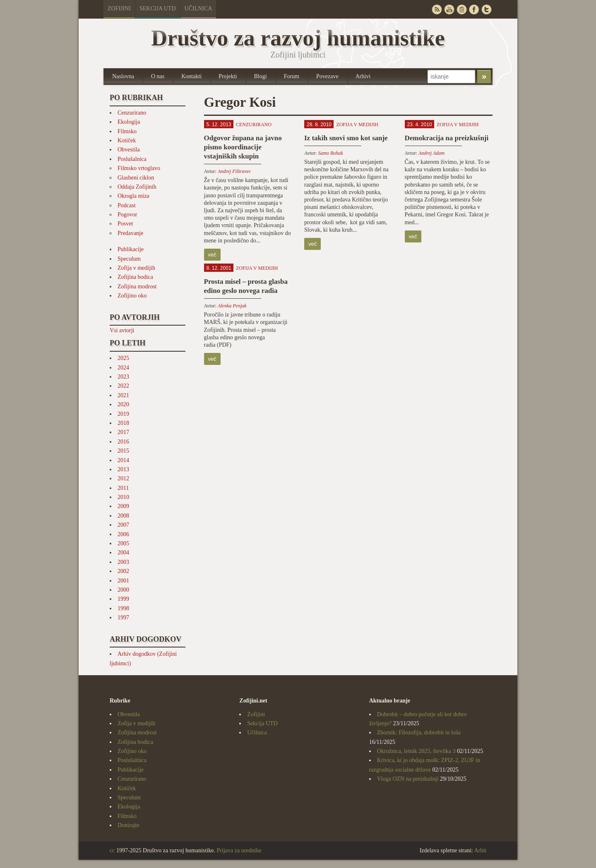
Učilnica (198, 8)
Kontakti (191, 76)
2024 (123, 368)
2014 (123, 460)
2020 (123, 404)
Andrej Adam (431, 153)
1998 (123, 608)
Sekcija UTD (158, 8)
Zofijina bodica (135, 277)
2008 (123, 516)
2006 (123, 534)
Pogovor (127, 215)
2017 (123, 432)
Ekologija (129, 122)
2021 (123, 395)
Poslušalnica (132, 159)
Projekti (228, 76)
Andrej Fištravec (234, 171)
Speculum (129, 259)
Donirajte (129, 825)
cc (112, 850)
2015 (123, 451)
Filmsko (127, 131)
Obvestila (129, 150)
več (212, 255)
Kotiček (127, 140)
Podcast (127, 205)
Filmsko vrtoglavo (139, 168)
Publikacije (131, 249)
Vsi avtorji (122, 330)
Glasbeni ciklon (136, 178)
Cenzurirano (132, 113)
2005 (123, 543)
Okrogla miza (133, 196)
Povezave (327, 76)
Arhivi (363, 76)
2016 (123, 442)
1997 (123, 617)
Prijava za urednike (239, 850)
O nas (158, 76)
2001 (123, 581)
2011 (123, 488)
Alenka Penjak (232, 306)
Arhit (480, 850)
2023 (123, 377)
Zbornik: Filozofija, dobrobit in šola (419, 733)
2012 (123, 478)
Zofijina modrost (137, 287)
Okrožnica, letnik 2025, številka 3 (416, 751)
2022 (123, 386)
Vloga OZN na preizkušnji (408, 779)
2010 (123, 497)
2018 (123, 423)
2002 (123, 571)
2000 (123, 590)
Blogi (261, 76)
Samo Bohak (330, 153)
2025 (123, 358)
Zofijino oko (132, 296)
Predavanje (130, 233)
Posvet (125, 224)
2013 (123, 469)
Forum (292, 76)
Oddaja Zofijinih (137, 187)
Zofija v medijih (136, 268)
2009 (123, 506)
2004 (123, 553)
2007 (123, 525)
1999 (123, 599)
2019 (123, 414)
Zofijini (119, 8)
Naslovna (123, 76)
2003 (123, 562)
